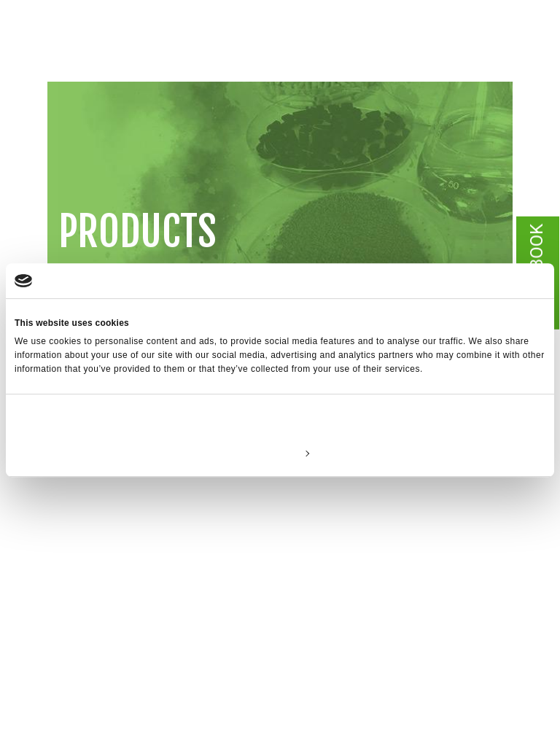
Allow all (458, 453)
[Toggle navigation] (520, 58)
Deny (102, 453)
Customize (281, 453)
